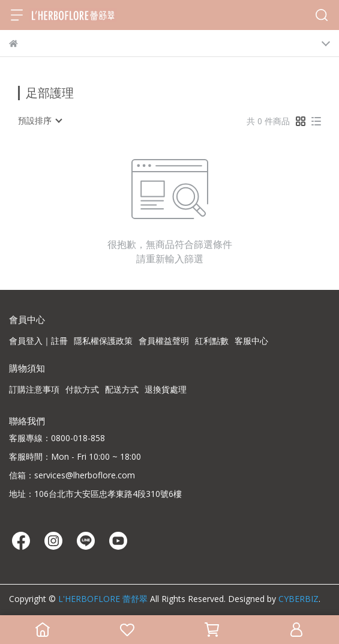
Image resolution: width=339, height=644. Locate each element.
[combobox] (40, 121)
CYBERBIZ (298, 599)
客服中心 (251, 341)
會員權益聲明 (164, 341)
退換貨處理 (166, 389)
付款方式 (82, 389)
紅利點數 (212, 341)
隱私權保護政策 (103, 341)
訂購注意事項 (34, 389)
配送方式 (122, 389)
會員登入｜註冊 (38, 341)
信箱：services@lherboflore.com (72, 475)
